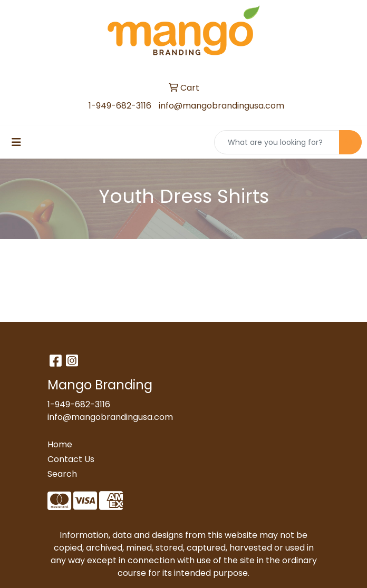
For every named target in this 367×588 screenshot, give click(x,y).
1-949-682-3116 (120, 106)
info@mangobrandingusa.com (221, 106)
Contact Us (71, 459)
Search (62, 474)
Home (60, 444)
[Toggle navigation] (16, 142)
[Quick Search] (277, 142)
